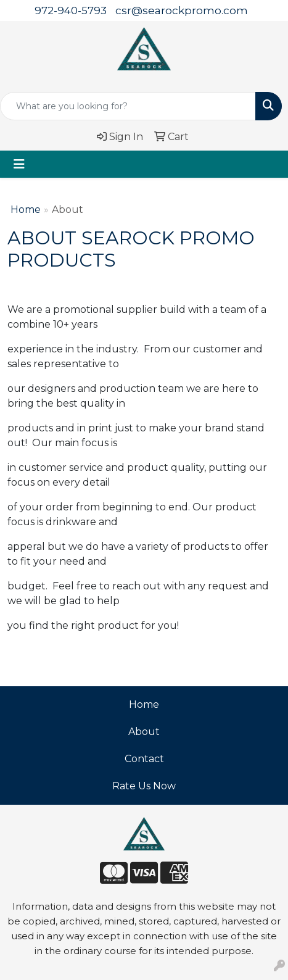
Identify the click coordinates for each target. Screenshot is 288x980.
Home (26, 210)
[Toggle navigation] (19, 164)
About (144, 732)
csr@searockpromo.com (182, 10)
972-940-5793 (71, 10)
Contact (144, 759)
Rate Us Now (144, 786)
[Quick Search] (128, 106)
